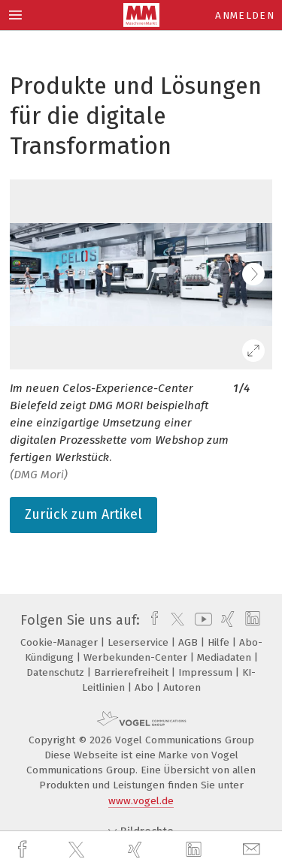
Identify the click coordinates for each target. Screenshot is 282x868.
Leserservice (139, 642)
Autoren (182, 687)
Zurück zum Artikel (83, 514)
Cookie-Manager (61, 642)
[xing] (137, 850)
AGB (190, 642)
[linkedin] (196, 850)
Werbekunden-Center (137, 657)
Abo (146, 687)
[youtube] (201, 620)
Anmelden (245, 15)
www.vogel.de (141, 801)
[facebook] (24, 850)
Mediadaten (226, 657)
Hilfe (220, 642)
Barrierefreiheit (133, 672)
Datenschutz (57, 672)
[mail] (253, 850)
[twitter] (78, 850)
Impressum (207, 672)
